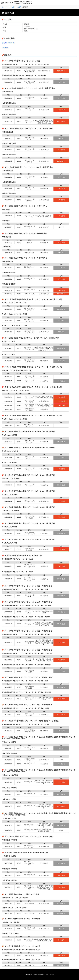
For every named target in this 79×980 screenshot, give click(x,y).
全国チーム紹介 (16, 7)
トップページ (6, 7)
